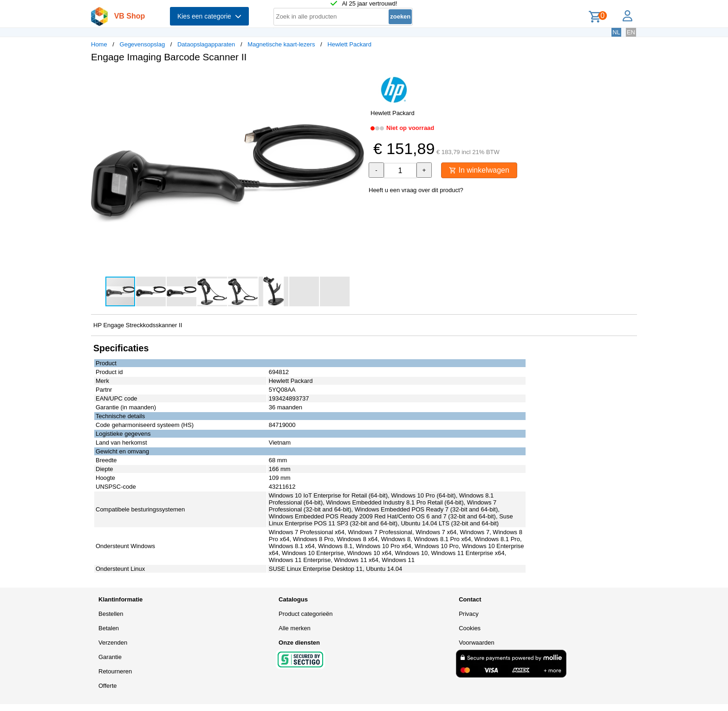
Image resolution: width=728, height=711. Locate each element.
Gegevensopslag (143, 44)
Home (99, 44)
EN (631, 32)
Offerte (108, 686)
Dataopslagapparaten (206, 44)
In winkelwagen (479, 170)
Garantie (110, 657)
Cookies (470, 628)
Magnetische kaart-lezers (281, 44)
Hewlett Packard (349, 44)
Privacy (469, 614)
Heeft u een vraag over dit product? (416, 190)
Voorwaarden (477, 643)
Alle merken (295, 628)
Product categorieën (305, 614)
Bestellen (111, 614)
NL (616, 32)
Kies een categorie (209, 16)
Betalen (109, 628)
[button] (356, 79)
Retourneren (115, 671)
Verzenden (113, 643)
